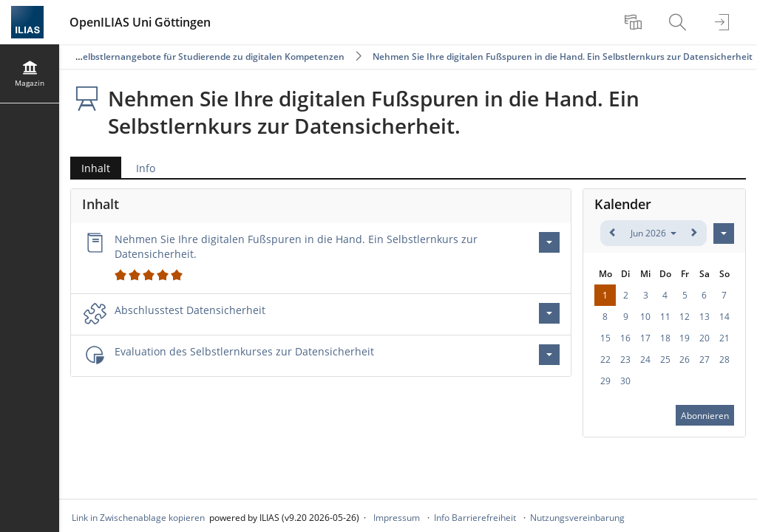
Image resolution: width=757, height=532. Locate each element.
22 (605, 359)
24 (645, 359)
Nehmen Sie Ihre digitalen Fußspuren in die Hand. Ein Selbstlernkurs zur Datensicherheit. (382, 57)
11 (665, 317)
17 (645, 338)
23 (625, 359)
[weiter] (694, 233)
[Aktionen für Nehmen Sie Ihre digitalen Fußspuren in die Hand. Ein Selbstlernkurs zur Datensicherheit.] (549, 242)
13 (705, 317)
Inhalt (90, 168)
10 (645, 317)
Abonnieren (705, 416)
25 (665, 359)
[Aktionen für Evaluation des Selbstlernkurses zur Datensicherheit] (549, 355)
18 (665, 338)
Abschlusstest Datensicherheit (190, 310)
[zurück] (613, 233)
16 (625, 338)
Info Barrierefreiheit (475, 518)
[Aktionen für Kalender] (724, 233)
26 (685, 359)
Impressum (397, 518)
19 (685, 338)
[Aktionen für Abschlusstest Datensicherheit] (549, 313)
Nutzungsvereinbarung (577, 518)
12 (685, 317)
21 (724, 338)
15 (605, 338)
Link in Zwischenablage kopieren (138, 518)
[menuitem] (635, 22)
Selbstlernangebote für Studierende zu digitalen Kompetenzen (211, 57)
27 (705, 359)
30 (625, 381)
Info (146, 168)
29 (605, 381)
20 (705, 338)
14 (724, 317)
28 (724, 359)
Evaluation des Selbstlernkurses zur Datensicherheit (244, 351)
